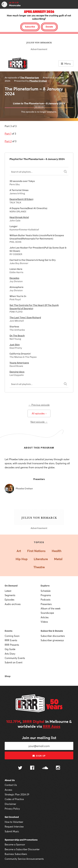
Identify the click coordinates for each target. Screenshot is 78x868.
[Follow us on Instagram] (58, 768)
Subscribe (30, 27)
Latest (8, 591)
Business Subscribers (16, 854)
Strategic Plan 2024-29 (17, 794)
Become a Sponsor (15, 844)
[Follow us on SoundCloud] (45, 768)
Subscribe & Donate (52, 631)
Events (9, 631)
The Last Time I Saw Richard (25, 318)
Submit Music (12, 831)
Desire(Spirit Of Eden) (21, 199)
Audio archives (13, 604)
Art (19, 551)
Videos (44, 622)
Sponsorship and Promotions (21, 840)
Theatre (39, 567)
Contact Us (11, 785)
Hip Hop (22, 559)
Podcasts (46, 600)
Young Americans (19, 363)
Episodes (10, 600)
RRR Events (11, 640)
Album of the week (51, 608)
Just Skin (15, 345)
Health (57, 551)
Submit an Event (14, 662)
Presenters (46, 604)
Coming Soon (12, 636)
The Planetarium (30, 78)
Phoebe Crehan (38, 81)
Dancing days (17, 372)
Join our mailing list (39, 738)
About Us (10, 780)
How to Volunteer (14, 822)
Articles (45, 617)
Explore (45, 586)
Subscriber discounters (53, 636)
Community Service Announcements (24, 859)
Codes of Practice (14, 799)
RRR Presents (12, 645)
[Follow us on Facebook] (32, 768)
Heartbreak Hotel (19, 217)
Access (8, 790)
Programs (46, 595)
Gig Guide (10, 649)
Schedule (46, 591)
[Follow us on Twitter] (20, 768)
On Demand (11, 586)
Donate (49, 27)
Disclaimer (10, 804)
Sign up (39, 756)
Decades (14, 278)
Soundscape (47, 613)
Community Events (15, 658)
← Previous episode (39, 405)
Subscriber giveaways (52, 640)
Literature (41, 559)
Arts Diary (10, 654)
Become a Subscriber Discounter (22, 849)
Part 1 (8, 134)
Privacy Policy (12, 809)
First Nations (36, 551)
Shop (8, 676)
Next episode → (39, 422)
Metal (58, 559)
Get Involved (12, 817)
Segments (10, 595)
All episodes (39, 413)
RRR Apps (52, 726)
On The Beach (17, 336)
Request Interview (14, 827)
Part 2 (8, 141)
